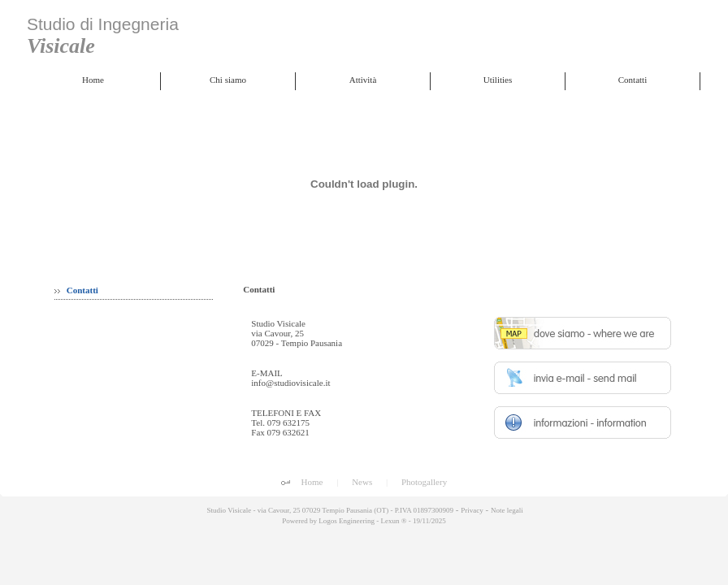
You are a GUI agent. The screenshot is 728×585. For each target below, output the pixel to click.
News (362, 482)
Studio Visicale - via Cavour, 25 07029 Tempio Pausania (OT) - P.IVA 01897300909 (329, 510)
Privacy (472, 510)
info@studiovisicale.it (290, 383)
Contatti (76, 290)
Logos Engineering (347, 521)
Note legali (507, 510)
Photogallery (424, 482)
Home (312, 482)
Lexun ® (393, 521)
